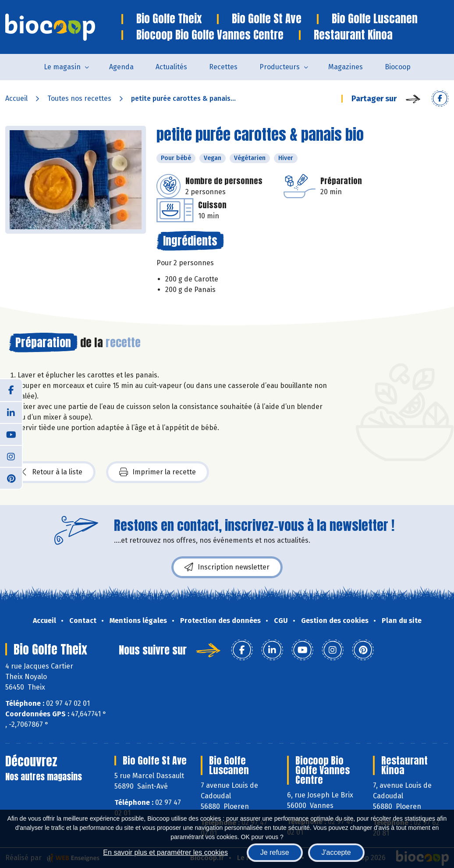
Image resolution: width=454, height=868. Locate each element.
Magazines (346, 67)
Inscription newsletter (227, 567)
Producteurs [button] (280, 67)
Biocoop (398, 67)
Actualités (171, 67)
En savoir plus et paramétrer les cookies (165, 852)
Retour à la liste (52, 472)
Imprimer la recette (158, 472)
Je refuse (275, 852)
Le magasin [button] (62, 67)
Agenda (121, 67)
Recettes (223, 67)
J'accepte (336, 852)
